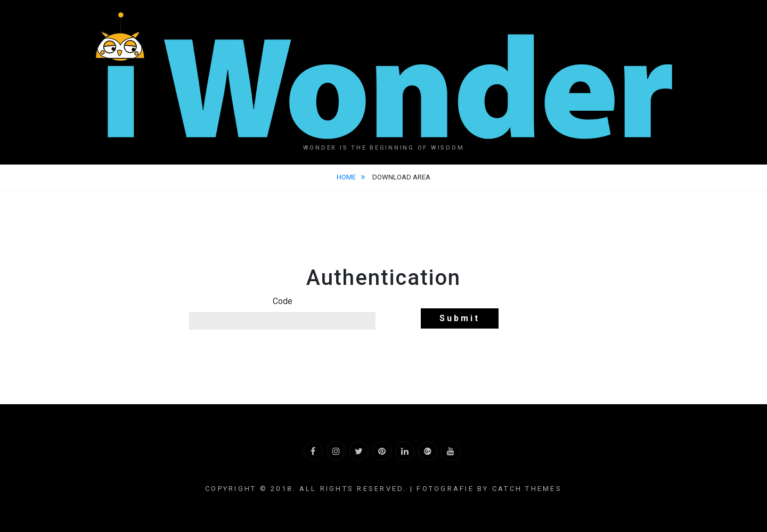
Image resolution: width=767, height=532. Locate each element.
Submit (460, 318)
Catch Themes (527, 489)
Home (347, 177)
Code (283, 301)
